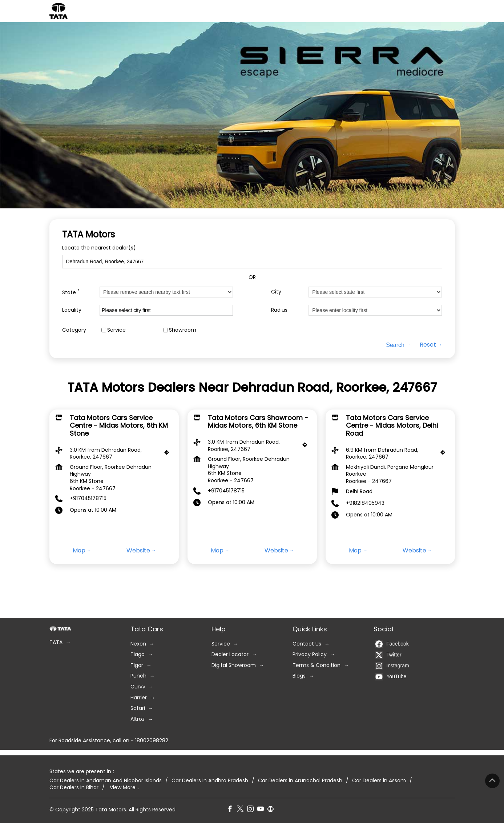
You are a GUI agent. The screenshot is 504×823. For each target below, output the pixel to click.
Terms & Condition (316, 665)
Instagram (392, 666)
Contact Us (307, 644)
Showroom (183, 330)
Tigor (137, 665)
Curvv (138, 687)
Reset (428, 345)
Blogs (299, 676)
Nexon (138, 644)
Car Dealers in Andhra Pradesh (210, 780)
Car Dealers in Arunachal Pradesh (300, 780)
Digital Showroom (234, 665)
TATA (56, 642)
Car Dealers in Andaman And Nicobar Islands (106, 780)
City (276, 292)
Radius (279, 310)
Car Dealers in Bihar (74, 788)
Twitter (388, 655)
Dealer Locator (230, 654)
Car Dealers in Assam (379, 780)
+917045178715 (88, 498)
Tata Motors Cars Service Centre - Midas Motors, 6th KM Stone (119, 426)
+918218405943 (365, 503)
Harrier (139, 697)
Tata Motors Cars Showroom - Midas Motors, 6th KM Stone (258, 422)
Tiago (138, 654)
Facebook (392, 644)
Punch (138, 676)
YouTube (391, 676)
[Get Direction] (169, 454)
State (71, 292)
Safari (138, 708)
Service (116, 330)
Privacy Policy (310, 654)
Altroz (138, 719)
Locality (72, 310)
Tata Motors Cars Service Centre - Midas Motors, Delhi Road (392, 426)
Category (74, 330)
